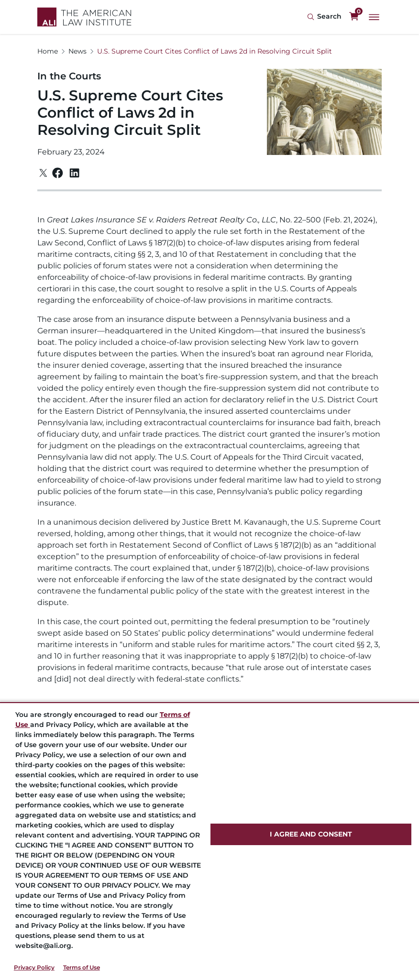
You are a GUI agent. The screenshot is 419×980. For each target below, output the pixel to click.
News (77, 51)
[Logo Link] (84, 17)
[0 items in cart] (354, 17)
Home (48, 51)
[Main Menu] (374, 17)
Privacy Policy (34, 967)
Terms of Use (82, 967)
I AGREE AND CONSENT (311, 834)
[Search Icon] (324, 17)
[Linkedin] (74, 173)
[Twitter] (43, 173)
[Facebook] (58, 173)
